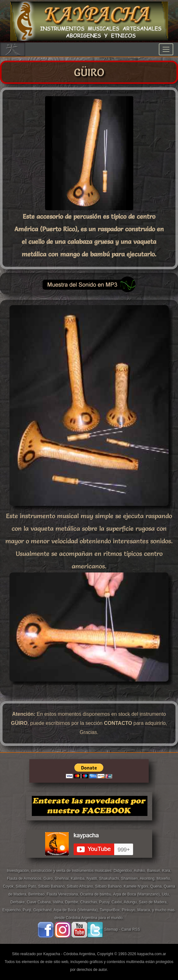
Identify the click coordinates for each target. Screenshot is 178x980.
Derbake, (19, 902)
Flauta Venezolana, (63, 894)
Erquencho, (13, 910)
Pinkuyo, (130, 910)
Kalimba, (79, 879)
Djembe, (73, 902)
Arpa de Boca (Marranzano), (138, 894)
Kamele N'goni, (137, 886)
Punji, (28, 910)
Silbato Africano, (81, 886)
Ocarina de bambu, (97, 894)
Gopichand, (43, 910)
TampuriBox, (111, 910)
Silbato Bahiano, (52, 886)
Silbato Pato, (27, 886)
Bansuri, (155, 871)
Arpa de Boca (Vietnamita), (77, 910)
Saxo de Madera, (153, 902)
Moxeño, (164, 879)
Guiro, (49, 879)
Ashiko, (141, 871)
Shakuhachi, (110, 879)
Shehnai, (63, 879)
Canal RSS (131, 929)
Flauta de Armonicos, (25, 879)
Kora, (167, 871)
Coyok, (9, 886)
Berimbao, (37, 894)
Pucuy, (105, 902)
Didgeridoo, (124, 871)
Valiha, (59, 902)
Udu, (166, 894)
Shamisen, (130, 879)
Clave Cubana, (40, 902)
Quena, (157, 886)
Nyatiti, (93, 879)
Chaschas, (90, 902)
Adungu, (131, 902)
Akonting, (148, 879)
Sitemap (111, 929)
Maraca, (144, 910)
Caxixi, (118, 902)
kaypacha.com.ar (152, 954)
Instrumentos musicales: (93, 871)
